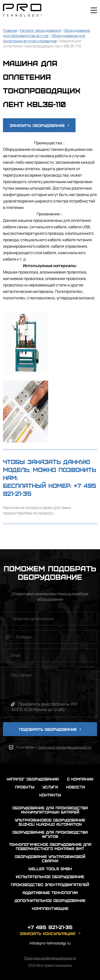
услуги (50, 787)
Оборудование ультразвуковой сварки (50, 859)
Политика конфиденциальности (50, 958)
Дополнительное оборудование (50, 900)
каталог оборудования (33, 779)
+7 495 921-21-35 (80, 10)
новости (76, 787)
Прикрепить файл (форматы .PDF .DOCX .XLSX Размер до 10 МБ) (44, 707)
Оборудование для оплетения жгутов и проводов (44, 38)
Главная (10, 30)
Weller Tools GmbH (50, 869)
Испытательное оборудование (50, 877)
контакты (50, 795)
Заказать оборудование (39, 125)
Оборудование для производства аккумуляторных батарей (50, 810)
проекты (25, 787)
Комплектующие (50, 908)
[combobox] (9, 637)
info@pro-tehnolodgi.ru (50, 943)
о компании (80, 779)
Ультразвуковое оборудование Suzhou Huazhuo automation (50, 822)
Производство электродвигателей (50, 884)
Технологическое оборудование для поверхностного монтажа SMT (50, 846)
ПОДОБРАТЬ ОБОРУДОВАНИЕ (50, 729)
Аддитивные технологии (50, 892)
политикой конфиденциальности (65, 747)
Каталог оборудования (40, 30)
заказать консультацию (48, 933)
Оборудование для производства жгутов (47, 33)
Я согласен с (54, 747)
